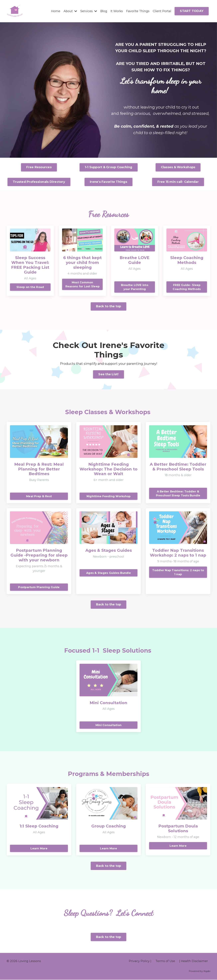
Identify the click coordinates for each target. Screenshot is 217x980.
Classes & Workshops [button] (178, 167)
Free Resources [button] (39, 167)
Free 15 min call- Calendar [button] (178, 182)
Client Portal (162, 11)
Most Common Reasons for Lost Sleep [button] (83, 284)
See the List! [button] (108, 374)
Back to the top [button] (109, 306)
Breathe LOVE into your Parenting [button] (135, 287)
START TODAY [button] (192, 11)
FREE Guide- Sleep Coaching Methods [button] (187, 287)
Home (55, 11)
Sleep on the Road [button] (30, 287)
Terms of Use (165, 961)
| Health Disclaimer (194, 961)
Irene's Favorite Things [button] (108, 182)
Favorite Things (138, 11)
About (70, 11)
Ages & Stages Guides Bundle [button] (108, 573)
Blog (104, 11)
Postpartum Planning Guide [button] (39, 587)
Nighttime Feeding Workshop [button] (109, 496)
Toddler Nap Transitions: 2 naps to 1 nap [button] (178, 572)
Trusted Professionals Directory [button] (39, 182)
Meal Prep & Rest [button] (39, 496)
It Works (116, 11)
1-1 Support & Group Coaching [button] (109, 167)
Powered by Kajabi (200, 972)
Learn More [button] (39, 849)
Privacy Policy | (140, 961)
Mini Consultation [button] (108, 725)
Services (89, 11)
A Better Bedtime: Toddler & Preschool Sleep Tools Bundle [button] (178, 493)
